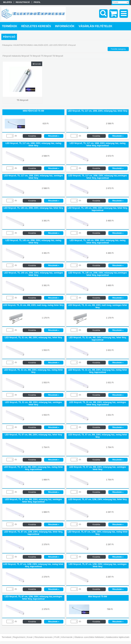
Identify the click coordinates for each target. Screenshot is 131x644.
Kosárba (32, 136)
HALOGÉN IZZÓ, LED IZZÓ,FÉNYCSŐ (51, 45)
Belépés (8, 2)
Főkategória (7, 45)
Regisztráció (19, 637)
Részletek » (54, 136)
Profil (57, 637)
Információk (67, 637)
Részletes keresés (43, 637)
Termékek (6, 637)
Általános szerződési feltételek (89, 637)
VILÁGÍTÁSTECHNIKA (23, 45)
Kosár (30, 637)
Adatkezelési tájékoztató (117, 637)
